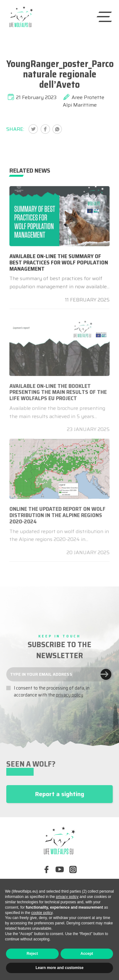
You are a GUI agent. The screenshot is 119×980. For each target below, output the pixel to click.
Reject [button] (32, 954)
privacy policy (70, 695)
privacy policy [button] (67, 897)
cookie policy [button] (42, 913)
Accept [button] (87, 954)
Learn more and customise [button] (59, 968)
